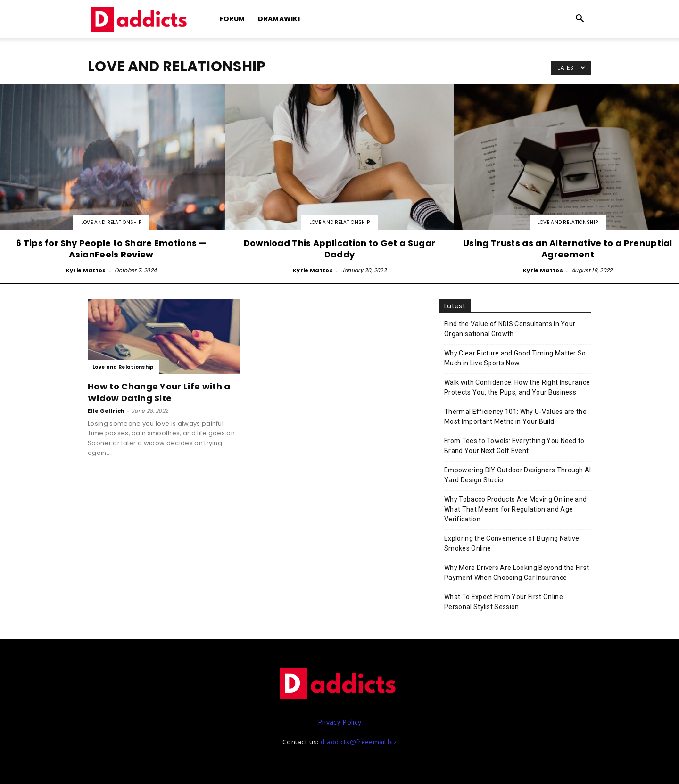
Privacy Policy (339, 722)
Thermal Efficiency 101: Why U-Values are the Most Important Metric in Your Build (515, 417)
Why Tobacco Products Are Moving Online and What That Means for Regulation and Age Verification (515, 509)
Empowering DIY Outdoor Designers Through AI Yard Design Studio (518, 475)
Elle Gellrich (106, 411)
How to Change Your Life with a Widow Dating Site (159, 392)
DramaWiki (279, 19)
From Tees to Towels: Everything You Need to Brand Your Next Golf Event (514, 446)
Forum (232, 19)
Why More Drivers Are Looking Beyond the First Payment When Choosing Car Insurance (517, 573)
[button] (580, 20)
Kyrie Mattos (86, 270)
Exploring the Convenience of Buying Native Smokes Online (512, 543)
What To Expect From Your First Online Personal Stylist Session (504, 602)
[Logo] (141, 19)
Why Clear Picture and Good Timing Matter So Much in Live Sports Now (515, 358)
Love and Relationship (112, 222)
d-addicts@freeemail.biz (359, 742)
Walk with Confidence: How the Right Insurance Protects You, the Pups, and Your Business (517, 387)
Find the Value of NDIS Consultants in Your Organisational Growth (510, 329)
